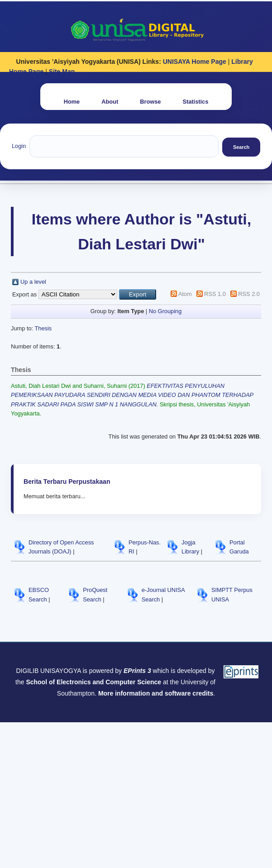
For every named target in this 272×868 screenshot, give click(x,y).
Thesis (43, 328)
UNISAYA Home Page (195, 62)
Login (19, 146)
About (110, 102)
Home (72, 102)
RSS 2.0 (249, 294)
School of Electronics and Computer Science (93, 682)
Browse (150, 102)
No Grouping (165, 311)
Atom (185, 294)
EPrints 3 (137, 671)
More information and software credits (156, 693)
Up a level (33, 282)
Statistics (195, 102)
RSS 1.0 (215, 294)
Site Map (62, 72)
